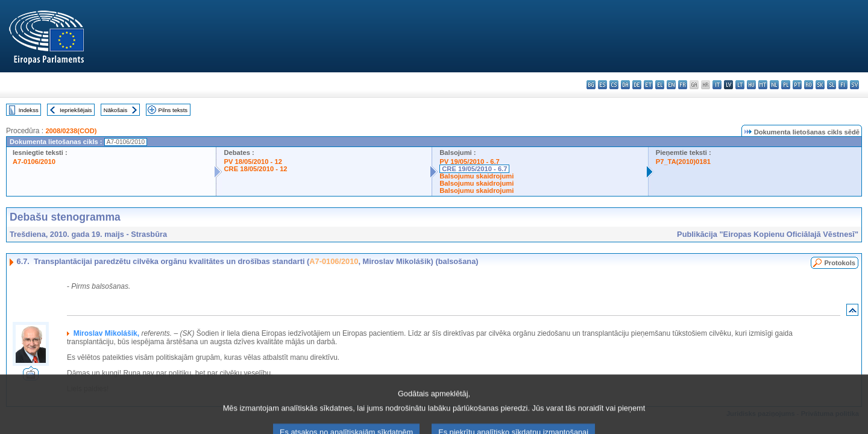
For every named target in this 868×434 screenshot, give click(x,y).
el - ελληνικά (660, 85)
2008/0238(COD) (71, 131)
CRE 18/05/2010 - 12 (255, 169)
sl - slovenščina (832, 85)
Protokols (840, 263)
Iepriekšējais (76, 110)
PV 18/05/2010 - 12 (253, 162)
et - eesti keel (648, 85)
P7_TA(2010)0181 (683, 162)
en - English (671, 85)
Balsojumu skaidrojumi (476, 176)
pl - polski (786, 85)
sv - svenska (854, 85)
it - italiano (717, 85)
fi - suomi (843, 85)
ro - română (809, 85)
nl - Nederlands (774, 85)
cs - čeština (614, 85)
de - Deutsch (637, 85)
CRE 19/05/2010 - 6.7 (474, 169)
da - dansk (625, 85)
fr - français (683, 85)
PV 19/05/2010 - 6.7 (470, 162)
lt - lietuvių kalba (740, 85)
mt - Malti (763, 85)
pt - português (797, 85)
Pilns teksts (173, 110)
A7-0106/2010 (34, 162)
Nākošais (115, 110)
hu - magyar (751, 85)
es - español (602, 85)
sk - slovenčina (820, 85)
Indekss (29, 110)
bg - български (591, 85)
